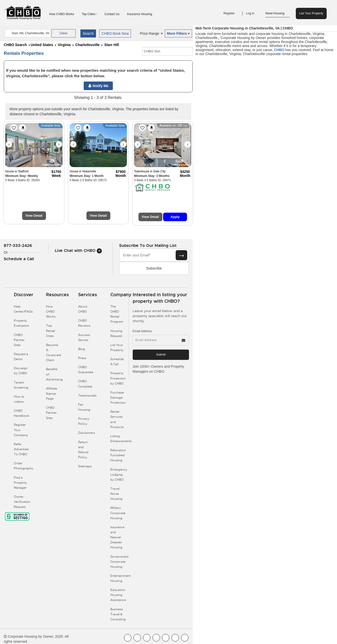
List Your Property (311, 13)
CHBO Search (15, 45)
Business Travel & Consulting (118, 614)
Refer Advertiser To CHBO (21, 449)
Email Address (142, 331)
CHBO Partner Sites (19, 340)
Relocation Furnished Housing (118, 455)
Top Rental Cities (51, 331)
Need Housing (278, 14)
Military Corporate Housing (118, 513)
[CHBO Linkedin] (166, 638)
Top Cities (89, 14)
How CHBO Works (62, 14)
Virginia (64, 45)
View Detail (34, 216)
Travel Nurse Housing (116, 494)
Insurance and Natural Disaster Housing (117, 537)
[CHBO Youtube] (137, 638)
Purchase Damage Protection (118, 398)
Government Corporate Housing (119, 562)
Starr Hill (112, 45)
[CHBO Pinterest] (175, 638)
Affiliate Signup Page (52, 394)
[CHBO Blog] (147, 638)
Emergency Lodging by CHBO (119, 475)
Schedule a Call (19, 259)
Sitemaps (85, 466)
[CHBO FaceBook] (128, 638)
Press (82, 358)
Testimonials (87, 396)
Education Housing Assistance (118, 595)
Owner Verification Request (22, 502)
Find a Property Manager (20, 483)
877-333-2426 (18, 245)
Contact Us (112, 14)
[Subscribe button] (181, 255)
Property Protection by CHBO (118, 378)
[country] (28, 33)
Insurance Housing (139, 14)
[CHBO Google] (185, 638)
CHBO (279, 50)
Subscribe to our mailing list (148, 245)
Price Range (151, 33)
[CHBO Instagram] (156, 638)
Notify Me (98, 86)
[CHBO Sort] (168, 51)
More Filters (178, 33)
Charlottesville (87, 45)
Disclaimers (87, 433)
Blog (82, 349)
